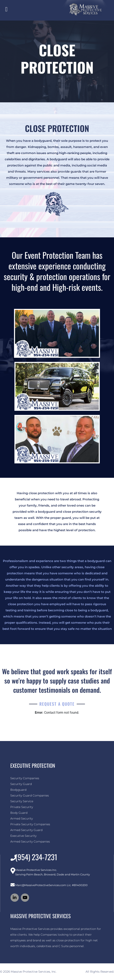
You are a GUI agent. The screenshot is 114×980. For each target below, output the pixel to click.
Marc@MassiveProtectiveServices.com (41, 885)
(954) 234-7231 (36, 857)
